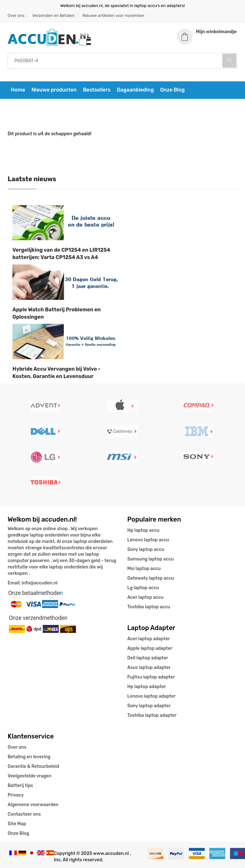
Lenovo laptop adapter (151, 696)
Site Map (17, 824)
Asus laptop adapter (149, 668)
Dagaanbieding (135, 90)
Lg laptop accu (143, 588)
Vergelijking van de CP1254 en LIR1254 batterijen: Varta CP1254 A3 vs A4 (61, 254)
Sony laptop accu (146, 549)
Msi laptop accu (144, 569)
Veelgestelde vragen (30, 776)
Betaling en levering (29, 757)
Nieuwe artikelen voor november (113, 15)
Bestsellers (97, 90)
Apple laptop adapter (150, 648)
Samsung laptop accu (150, 559)
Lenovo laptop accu (148, 540)
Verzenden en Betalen (53, 15)
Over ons (16, 15)
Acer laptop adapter (149, 639)
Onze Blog (172, 90)
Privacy (16, 795)
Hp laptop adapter (147, 687)
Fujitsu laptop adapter (151, 677)
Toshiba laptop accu (149, 607)
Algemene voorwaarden (33, 805)
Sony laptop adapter (149, 706)
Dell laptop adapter (148, 658)
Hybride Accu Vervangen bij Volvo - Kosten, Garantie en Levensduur (56, 373)
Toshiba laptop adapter (152, 715)
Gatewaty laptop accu (151, 578)
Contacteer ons (24, 814)
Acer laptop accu (145, 597)
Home (18, 90)
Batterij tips (20, 786)
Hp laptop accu (143, 530)
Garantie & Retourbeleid (33, 766)
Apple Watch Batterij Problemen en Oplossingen (57, 313)
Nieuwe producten (54, 90)
